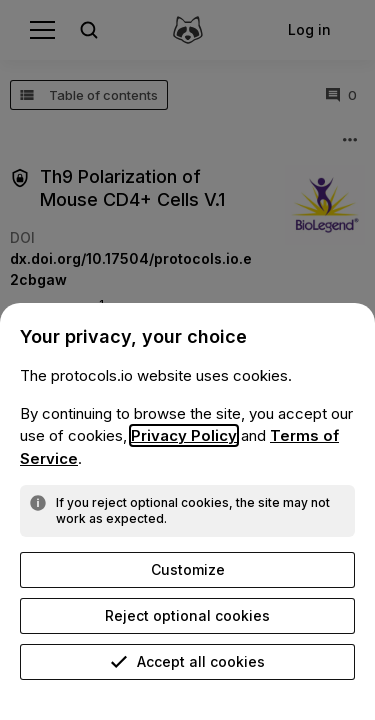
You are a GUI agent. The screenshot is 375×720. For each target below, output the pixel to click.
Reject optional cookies (187, 615)
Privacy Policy (184, 435)
